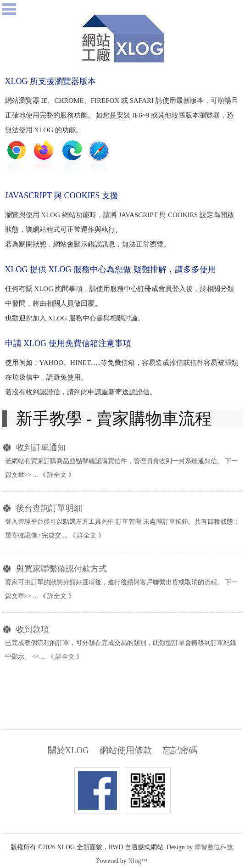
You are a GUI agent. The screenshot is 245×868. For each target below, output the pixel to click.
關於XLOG (68, 750)
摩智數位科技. (215, 847)
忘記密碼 (180, 750)
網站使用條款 (126, 750)
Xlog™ (138, 861)
